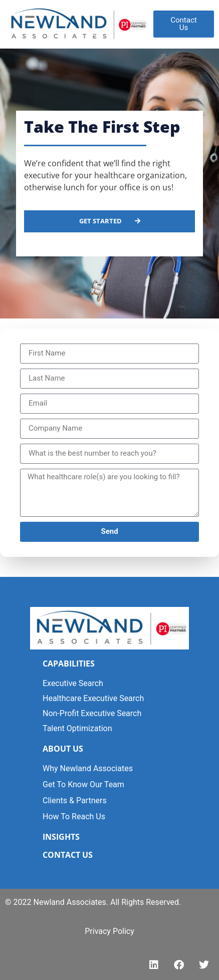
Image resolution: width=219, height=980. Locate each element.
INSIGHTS (61, 837)
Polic (121, 931)
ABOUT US (63, 749)
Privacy (98, 931)
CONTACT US (68, 855)
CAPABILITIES (69, 664)
